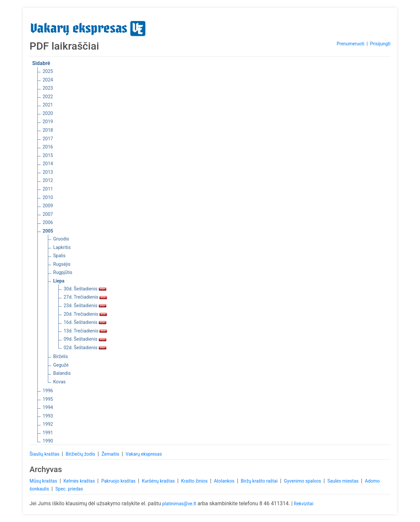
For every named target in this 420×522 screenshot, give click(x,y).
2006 (48, 222)
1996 (48, 391)
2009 (48, 206)
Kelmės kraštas (80, 481)
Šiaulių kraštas (45, 454)
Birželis (61, 356)
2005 (48, 231)
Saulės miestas (344, 481)
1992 (48, 424)
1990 (48, 441)
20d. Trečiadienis (85, 314)
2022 (48, 97)
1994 (48, 407)
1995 (48, 399)
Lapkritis (62, 247)
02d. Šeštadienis (85, 348)
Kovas (59, 382)
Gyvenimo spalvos (303, 481)
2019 (48, 122)
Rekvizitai (304, 504)
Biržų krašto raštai (260, 481)
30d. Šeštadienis (85, 289)
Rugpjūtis (63, 272)
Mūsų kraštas (44, 481)
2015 (48, 155)
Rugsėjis (62, 264)
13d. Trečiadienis (85, 331)
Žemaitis (111, 454)
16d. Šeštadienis (85, 322)
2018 (48, 130)
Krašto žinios (195, 481)
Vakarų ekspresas (144, 454)
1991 (48, 433)
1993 (48, 416)
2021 (48, 105)
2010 (48, 197)
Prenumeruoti (350, 44)
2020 (48, 113)
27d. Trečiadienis (85, 297)
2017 (48, 139)
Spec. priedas (69, 489)
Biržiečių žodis (81, 454)
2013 (48, 172)
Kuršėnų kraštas (159, 481)
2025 (48, 71)
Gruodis (61, 239)
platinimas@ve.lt (179, 504)
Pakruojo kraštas (119, 481)
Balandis (62, 373)
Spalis (59, 256)
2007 (48, 214)
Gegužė (61, 365)
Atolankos (225, 481)
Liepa (59, 281)
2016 (48, 147)
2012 (48, 180)
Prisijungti (380, 44)
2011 (48, 189)
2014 (48, 164)
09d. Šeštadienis (85, 339)
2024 (48, 80)
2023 (48, 88)
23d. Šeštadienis (85, 306)
